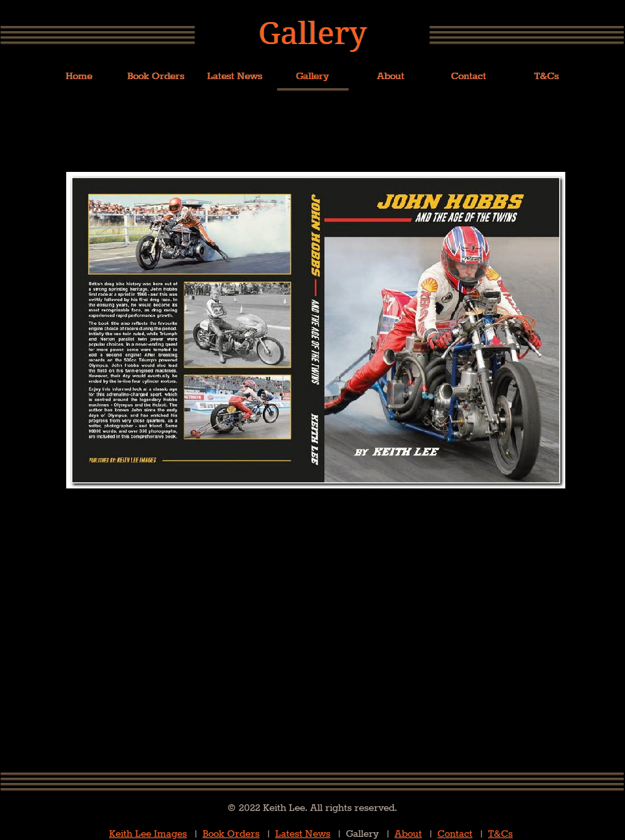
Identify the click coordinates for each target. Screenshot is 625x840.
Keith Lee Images (148, 834)
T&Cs (500, 834)
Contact (455, 834)
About (408, 834)
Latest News (303, 834)
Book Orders (231, 834)
